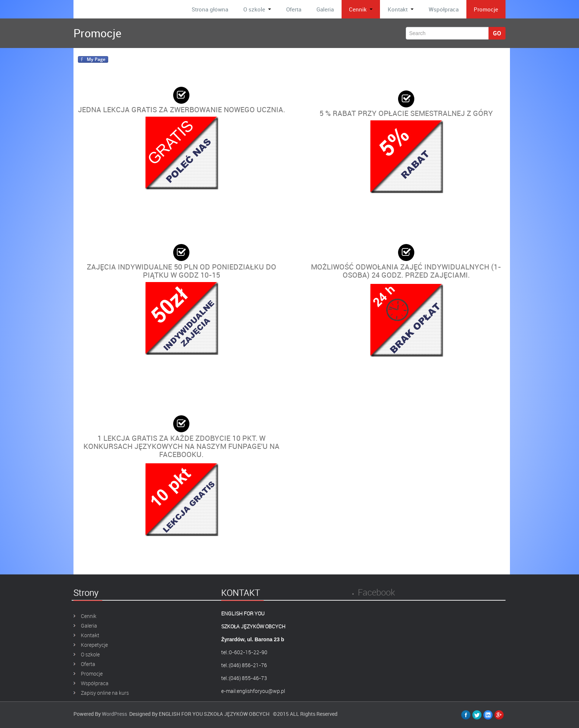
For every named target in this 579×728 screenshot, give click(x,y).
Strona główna (210, 9)
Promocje (486, 9)
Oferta (294, 9)
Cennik (361, 9)
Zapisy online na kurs (105, 693)
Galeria (325, 9)
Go (497, 33)
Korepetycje (94, 645)
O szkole (257, 9)
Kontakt (401, 9)
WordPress (114, 714)
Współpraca (444, 9)
